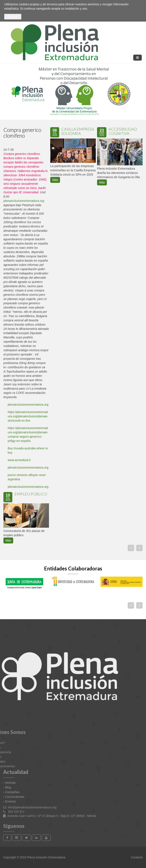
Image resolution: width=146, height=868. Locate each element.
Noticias (10, 783)
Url (27, 387)
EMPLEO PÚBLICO (31, 493)
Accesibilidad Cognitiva (123, 130)
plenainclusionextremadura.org (24, 200)
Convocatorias (15, 797)
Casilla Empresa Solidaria (78, 130)
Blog (8, 787)
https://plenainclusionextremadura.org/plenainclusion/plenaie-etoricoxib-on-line (28, 415)
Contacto (136, 857)
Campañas (12, 792)
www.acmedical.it (19, 459)
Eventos (11, 801)
